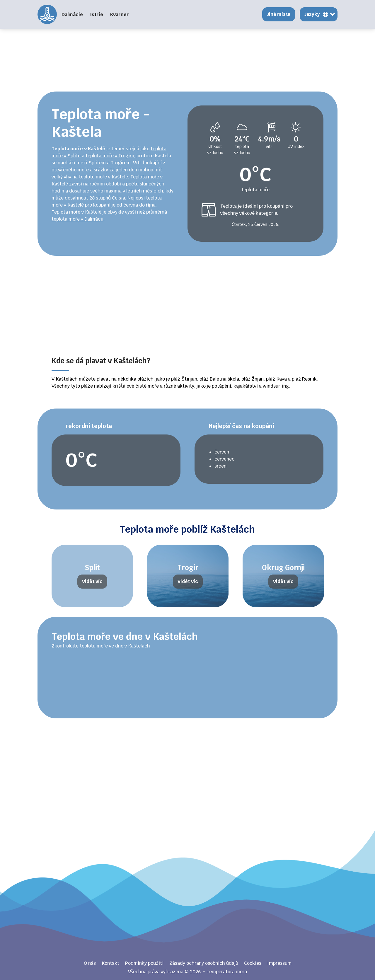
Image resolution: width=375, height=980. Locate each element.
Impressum (279, 963)
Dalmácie (72, 15)
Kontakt (110, 963)
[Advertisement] (187, 41)
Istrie (97, 15)
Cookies (253, 963)
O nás (90, 963)
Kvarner (120, 15)
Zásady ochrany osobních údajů (204, 963)
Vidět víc (92, 581)
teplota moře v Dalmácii (77, 219)
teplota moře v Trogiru (110, 156)
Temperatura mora (47, 14)
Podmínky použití (144, 963)
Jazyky (312, 14)
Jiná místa (279, 14)
